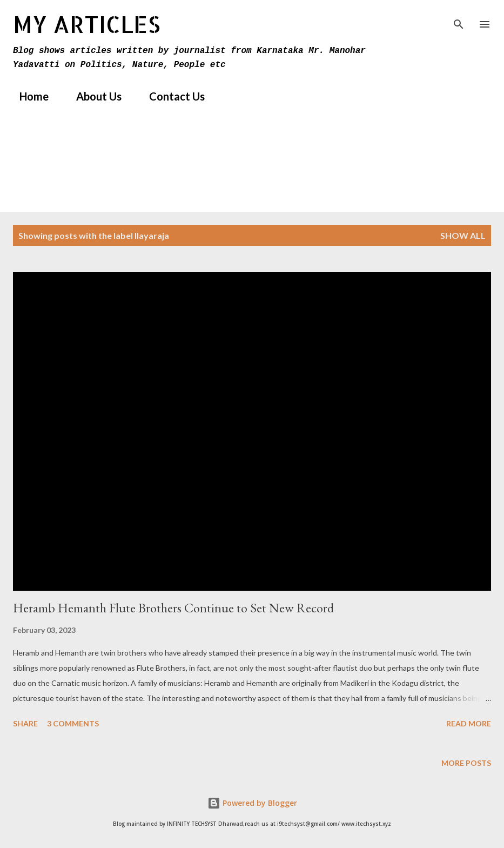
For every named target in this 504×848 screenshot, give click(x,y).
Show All (463, 235)
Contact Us (170, 96)
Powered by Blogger (252, 803)
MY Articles (87, 24)
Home (28, 96)
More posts (466, 763)
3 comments (73, 723)
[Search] (459, 19)
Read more (469, 723)
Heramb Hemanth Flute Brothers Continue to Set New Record (173, 608)
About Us (92, 96)
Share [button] (25, 723)
